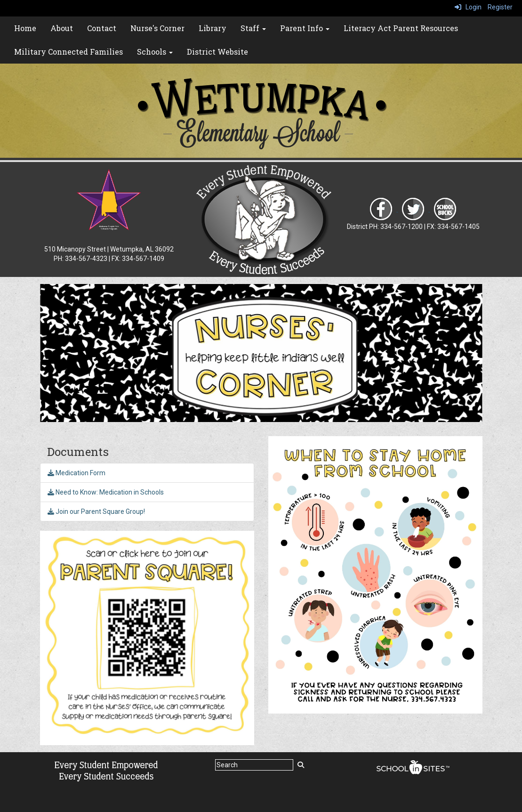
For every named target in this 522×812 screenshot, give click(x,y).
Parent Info (305, 28)
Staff (253, 28)
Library (213, 28)
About (62, 28)
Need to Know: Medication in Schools (106, 492)
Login (468, 7)
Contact (102, 28)
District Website (217, 52)
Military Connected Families (68, 52)
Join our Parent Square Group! (96, 512)
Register (500, 7)
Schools (155, 52)
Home (25, 28)
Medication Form (76, 473)
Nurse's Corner (157, 28)
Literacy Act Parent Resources (401, 28)
